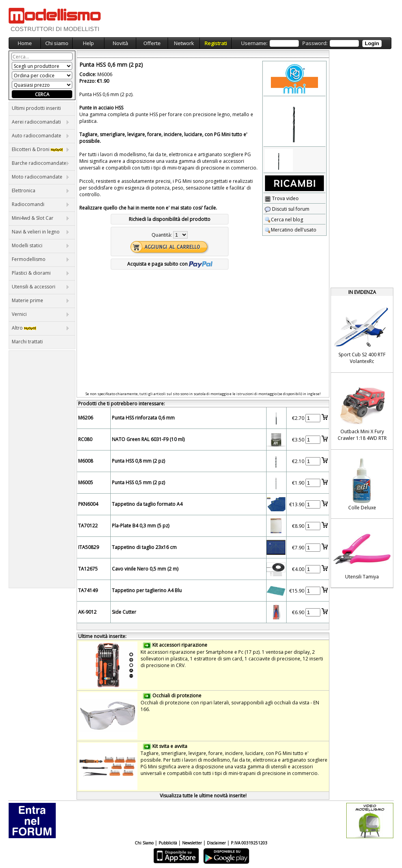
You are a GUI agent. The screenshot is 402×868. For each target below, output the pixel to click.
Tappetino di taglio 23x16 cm (144, 547)
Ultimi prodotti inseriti (36, 108)
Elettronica (40, 191)
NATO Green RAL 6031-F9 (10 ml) (148, 439)
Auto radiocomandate (40, 136)
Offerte (152, 43)
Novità (120, 43)
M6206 (86, 418)
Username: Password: (311, 43)
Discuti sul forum (287, 209)
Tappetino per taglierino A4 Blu (147, 590)
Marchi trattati (27, 342)
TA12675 (88, 569)
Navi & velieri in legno (40, 232)
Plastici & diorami (40, 273)
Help (88, 43)
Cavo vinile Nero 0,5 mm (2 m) (145, 569)
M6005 (86, 482)
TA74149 (88, 590)
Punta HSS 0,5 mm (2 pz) (138, 482)
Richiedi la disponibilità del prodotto (170, 219)
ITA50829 (89, 547)
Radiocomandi (40, 204)
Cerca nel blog (284, 220)
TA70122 (88, 526)
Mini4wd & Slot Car (40, 218)
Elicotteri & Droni (40, 149)
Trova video (282, 198)
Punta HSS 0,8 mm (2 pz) (138, 461)
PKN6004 (88, 504)
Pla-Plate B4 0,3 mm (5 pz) (141, 526)
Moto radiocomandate (40, 177)
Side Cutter (124, 612)
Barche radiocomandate (40, 163)
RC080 (85, 439)
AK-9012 (87, 612)
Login (372, 43)
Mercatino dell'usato (291, 230)
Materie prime (40, 300)
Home (25, 43)
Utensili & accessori (40, 287)
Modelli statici (40, 245)
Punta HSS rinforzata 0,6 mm (143, 418)
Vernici (40, 314)
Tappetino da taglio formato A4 (147, 504)
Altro (40, 328)
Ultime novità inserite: (102, 636)
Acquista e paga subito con (170, 264)
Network (184, 43)
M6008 (86, 461)
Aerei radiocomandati (40, 122)
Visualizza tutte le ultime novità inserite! (203, 796)
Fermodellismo (40, 259)
